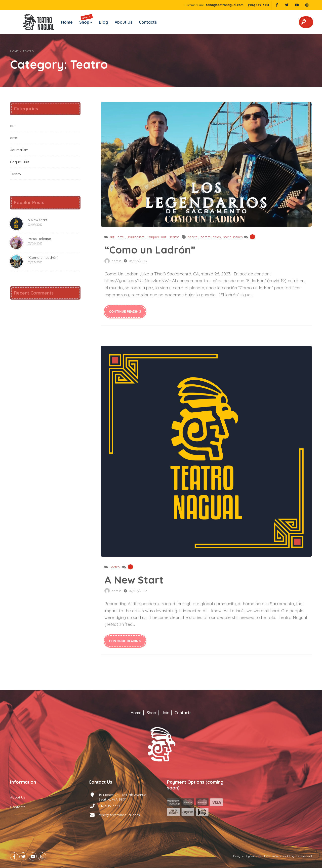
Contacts (148, 22)
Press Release (30, 243)
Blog (104, 22)
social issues (233, 237)
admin (116, 261)
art (112, 237)
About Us (124, 22)
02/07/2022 (138, 591)
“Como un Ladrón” (206, 164)
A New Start (206, 451)
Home (67, 22)
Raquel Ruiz (157, 237)
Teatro (174, 237)
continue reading (125, 311)
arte (121, 237)
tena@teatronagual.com (225, 5)
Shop (86, 19)
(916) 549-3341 (258, 5)
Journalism (136, 237)
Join (165, 713)
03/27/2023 (138, 261)
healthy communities (204, 237)
